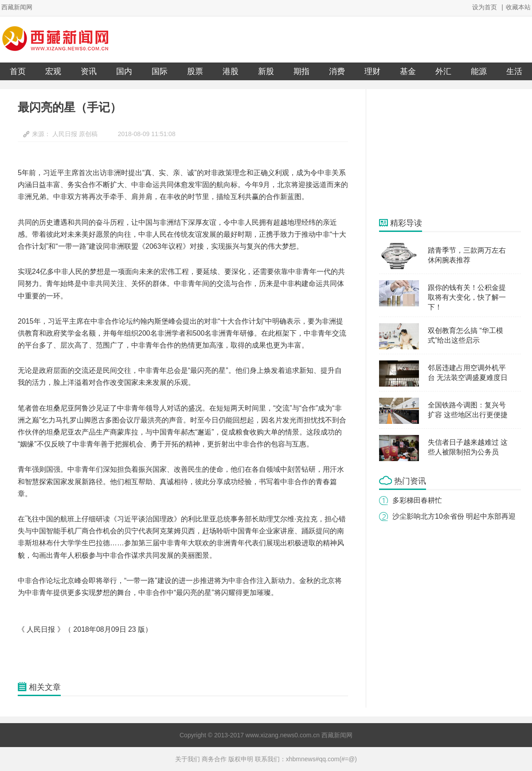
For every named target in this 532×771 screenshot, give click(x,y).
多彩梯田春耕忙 (417, 500)
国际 (160, 71)
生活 (514, 71)
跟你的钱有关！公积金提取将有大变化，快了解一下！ (467, 297)
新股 (266, 71)
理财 (372, 71)
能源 (479, 71)
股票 (195, 71)
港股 (231, 71)
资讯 (89, 71)
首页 (18, 71)
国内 (124, 71)
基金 (408, 71)
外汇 (443, 71)
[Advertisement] (446, 153)
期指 (301, 71)
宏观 (53, 71)
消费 (337, 71)
